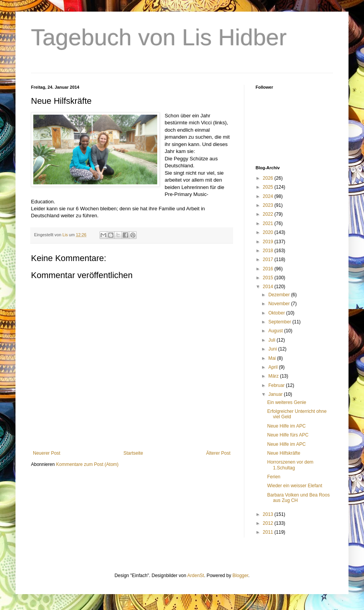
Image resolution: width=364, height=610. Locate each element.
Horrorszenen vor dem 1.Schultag (290, 465)
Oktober (277, 313)
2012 (269, 523)
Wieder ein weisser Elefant (295, 486)
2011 (269, 532)
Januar (276, 394)
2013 (269, 514)
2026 (269, 178)
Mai (273, 358)
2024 (269, 196)
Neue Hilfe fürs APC (288, 435)
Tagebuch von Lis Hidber (159, 37)
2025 (269, 187)
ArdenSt (196, 576)
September (280, 322)
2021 (269, 223)
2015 (269, 278)
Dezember (280, 295)
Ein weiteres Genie (287, 402)
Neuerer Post (47, 453)
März (274, 376)
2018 (269, 251)
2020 (269, 232)
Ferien (274, 477)
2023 (269, 205)
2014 (269, 287)
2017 (269, 259)
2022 (269, 214)
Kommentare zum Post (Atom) (87, 464)
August (276, 331)
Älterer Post (218, 453)
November (280, 304)
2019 (269, 242)
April (274, 367)
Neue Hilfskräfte (284, 453)
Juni (273, 349)
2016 (269, 269)
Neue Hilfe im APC (286, 426)
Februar (277, 385)
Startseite (133, 453)
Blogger (240, 576)
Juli (272, 340)
